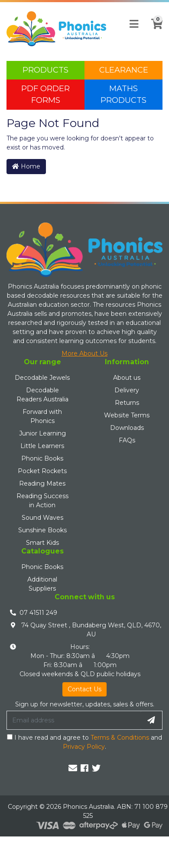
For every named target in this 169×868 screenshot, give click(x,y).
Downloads (127, 428)
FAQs (127, 440)
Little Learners (42, 446)
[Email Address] (74, 720)
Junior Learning (42, 433)
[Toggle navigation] (134, 24)
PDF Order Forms (45, 94)
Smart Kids (42, 543)
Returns (127, 403)
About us (127, 378)
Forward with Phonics (42, 416)
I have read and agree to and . (84, 742)
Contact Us (84, 689)
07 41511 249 (38, 613)
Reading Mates (42, 483)
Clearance (124, 70)
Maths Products (123, 94)
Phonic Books (42, 458)
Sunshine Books (42, 530)
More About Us (84, 353)
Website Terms (127, 415)
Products (45, 70)
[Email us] (73, 768)
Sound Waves (42, 518)
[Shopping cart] (154, 29)
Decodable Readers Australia (42, 395)
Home (26, 166)
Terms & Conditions (120, 738)
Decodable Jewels (42, 378)
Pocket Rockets (42, 471)
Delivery (127, 390)
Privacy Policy (84, 747)
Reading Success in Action (42, 501)
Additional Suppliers (42, 584)
